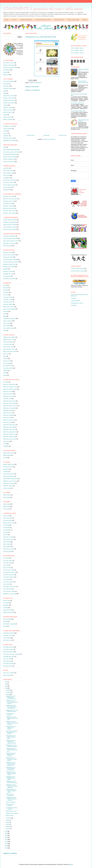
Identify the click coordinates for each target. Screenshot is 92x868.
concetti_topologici (8, 129)
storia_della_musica (8, 666)
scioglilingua (6, 446)
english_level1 (7, 504)
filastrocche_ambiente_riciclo (10, 387)
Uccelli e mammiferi (11, 802)
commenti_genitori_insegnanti (78, 271)
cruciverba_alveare (8, 302)
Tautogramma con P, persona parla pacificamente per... (11, 697)
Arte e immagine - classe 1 (77, 48)
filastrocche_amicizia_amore (10, 389)
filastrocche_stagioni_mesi (9, 434)
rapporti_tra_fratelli (8, 610)
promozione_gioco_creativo (10, 229)
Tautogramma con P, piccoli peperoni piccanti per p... (11, 769)
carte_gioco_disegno (8, 88)
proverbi (5, 626)
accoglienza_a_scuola (8, 126)
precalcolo (6, 133)
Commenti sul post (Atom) (49, 139)
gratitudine (6, 269)
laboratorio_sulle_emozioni (10, 213)
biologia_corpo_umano (9, 523)
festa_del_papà (7, 363)
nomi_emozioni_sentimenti (10, 572)
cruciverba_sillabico (8, 304)
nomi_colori (6, 565)
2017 (6, 842)
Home (7, 20)
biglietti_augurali (7, 455)
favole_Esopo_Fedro (8, 171)
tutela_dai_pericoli (8, 246)
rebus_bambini (7, 326)
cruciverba (6, 295)
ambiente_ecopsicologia (9, 65)
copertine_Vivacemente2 (9, 100)
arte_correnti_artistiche (9, 81)
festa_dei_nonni (7, 361)
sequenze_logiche (8, 551)
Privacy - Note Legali (73, 20)
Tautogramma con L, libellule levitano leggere (11, 778)
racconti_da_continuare (9, 182)
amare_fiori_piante (8, 518)
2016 (6, 844)
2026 (6, 682)
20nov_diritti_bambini (8, 342)
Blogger (71, 864)
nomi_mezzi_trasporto (8, 582)
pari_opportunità (7, 276)
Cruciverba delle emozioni (10, 805)
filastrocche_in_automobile (10, 408)
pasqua (5, 375)
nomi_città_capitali (8, 563)
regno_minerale (7, 544)
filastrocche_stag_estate (9, 427)
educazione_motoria (8, 635)
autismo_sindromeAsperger (10, 157)
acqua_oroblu (6, 516)
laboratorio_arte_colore (9, 196)
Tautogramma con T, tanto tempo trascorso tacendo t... (12, 702)
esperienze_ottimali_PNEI (9, 264)
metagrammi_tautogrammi (35, 83)
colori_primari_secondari (9, 96)
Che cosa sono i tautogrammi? (10, 795)
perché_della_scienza (8, 539)
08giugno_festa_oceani (9, 340)
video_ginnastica (7, 675)
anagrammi (6, 288)
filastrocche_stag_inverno (9, 429)
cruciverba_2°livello (8, 297)
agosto (8, 820)
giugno (8, 822)
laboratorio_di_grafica (8, 206)
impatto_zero (6, 75)
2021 (6, 833)
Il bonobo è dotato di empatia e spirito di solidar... (11, 791)
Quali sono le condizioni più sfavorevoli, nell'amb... (12, 732)
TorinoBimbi (74, 305)
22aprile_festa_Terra (8, 347)
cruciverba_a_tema (8, 300)
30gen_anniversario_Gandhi (10, 351)
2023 (6, 688)
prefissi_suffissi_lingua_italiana (11, 479)
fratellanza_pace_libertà (9, 267)
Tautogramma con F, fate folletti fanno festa (12, 711)
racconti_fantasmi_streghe (9, 185)
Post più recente (30, 135)
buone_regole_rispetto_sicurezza (11, 241)
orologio (5, 131)
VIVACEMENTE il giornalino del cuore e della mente (43, 9)
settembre (9, 818)
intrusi (5, 314)
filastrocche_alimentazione (9, 384)
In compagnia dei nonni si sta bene (11, 808)
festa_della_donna (8, 366)
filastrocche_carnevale (8, 396)
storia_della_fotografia (8, 664)
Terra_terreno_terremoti (9, 63)
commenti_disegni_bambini (77, 269)
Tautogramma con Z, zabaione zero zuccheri (11, 728)
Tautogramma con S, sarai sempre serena (11, 782)
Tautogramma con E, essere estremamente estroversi (12, 723)
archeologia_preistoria (8, 647)
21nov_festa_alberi (8, 344)
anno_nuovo (6, 354)
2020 (6, 835)
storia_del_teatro (7, 661)
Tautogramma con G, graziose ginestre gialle (11, 737)
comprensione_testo (8, 467)
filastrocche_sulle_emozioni (10, 439)
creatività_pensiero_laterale (10, 220)
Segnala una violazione (10, 853)
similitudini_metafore (8, 486)
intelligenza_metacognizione (10, 222)
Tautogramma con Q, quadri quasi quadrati (12, 746)
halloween (6, 370)
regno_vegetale (7, 547)
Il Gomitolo (73, 298)
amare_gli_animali (8, 520)
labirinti (5, 316)
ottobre (8, 694)
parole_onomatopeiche (9, 476)
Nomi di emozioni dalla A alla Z (78, 111)
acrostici (5, 285)
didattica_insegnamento (9, 159)
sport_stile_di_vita (7, 640)
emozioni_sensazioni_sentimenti (11, 262)
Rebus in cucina (10, 815)
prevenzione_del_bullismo (9, 279)
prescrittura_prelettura (8, 138)
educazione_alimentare (9, 633)
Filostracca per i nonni (11, 811)
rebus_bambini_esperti (9, 328)
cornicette (5, 105)
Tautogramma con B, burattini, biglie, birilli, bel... (11, 750)
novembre (9, 692)
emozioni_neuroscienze (9, 161)
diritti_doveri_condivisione (9, 243)
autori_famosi (6, 168)
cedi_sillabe (6, 292)
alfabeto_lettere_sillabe (9, 464)
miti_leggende (7, 178)
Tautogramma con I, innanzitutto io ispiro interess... (11, 759)
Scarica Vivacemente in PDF (43, 20)
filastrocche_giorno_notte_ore (10, 406)
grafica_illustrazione (8, 112)
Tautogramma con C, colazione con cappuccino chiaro (11, 742)
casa (4, 91)
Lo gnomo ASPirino (76, 301)
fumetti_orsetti (7, 175)
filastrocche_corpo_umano (9, 401)
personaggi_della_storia (9, 656)
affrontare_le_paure (8, 252)
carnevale (5, 359)
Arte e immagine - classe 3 (77, 53)
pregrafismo (6, 136)
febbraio (8, 826)
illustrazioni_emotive (8, 271)
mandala (5, 115)
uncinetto (5, 458)
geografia (5, 72)
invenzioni (6, 535)
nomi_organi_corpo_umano (10, 587)
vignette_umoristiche (8, 119)
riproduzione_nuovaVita (9, 549)
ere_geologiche (7, 530)
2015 (6, 846)
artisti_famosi (6, 86)
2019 (6, 838)
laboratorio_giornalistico (9, 208)
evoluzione (6, 532)
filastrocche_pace (7, 418)
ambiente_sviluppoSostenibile (10, 68)
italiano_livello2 (7, 497)
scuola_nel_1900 (7, 659)
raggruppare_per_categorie (10, 140)
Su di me (14, 20)
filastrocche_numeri (8, 413)
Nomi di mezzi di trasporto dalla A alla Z (83, 82)
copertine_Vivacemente (9, 98)
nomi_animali (6, 558)
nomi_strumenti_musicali (9, 591)
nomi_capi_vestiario (8, 560)
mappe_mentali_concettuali (10, 225)
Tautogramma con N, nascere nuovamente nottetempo (12, 786)
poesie (5, 444)
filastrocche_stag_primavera (10, 432)
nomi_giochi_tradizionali (9, 577)
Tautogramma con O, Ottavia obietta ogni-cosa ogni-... (11, 799)
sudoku (5, 330)
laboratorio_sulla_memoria (9, 211)
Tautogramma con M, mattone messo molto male (12, 718)
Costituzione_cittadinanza (9, 236)
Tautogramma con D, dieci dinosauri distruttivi (11, 755)
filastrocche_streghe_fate (9, 437)
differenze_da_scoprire (9, 307)
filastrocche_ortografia (8, 415)
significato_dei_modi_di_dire (10, 481)
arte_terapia (6, 84)
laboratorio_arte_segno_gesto (10, 199)
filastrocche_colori (7, 399)
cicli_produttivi (7, 528)
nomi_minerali (7, 584)
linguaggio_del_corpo (8, 274)
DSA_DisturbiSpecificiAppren (10, 154)
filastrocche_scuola (8, 422)
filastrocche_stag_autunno (9, 425)
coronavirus (6, 603)
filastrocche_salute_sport (9, 420)
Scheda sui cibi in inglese (12, 813)
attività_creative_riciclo (9, 453)
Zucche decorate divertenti (10, 714)
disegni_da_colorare (8, 108)
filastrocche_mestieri (8, 410)
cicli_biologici (6, 525)
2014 (6, 848)
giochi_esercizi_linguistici (9, 309)
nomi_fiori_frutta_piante (9, 575)
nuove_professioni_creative (10, 227)
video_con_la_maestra (9, 673)
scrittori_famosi (7, 190)
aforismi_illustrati (7, 619)
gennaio (8, 829)
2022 (6, 831)
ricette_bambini (7, 638)
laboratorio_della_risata (9, 201)
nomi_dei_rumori (7, 568)
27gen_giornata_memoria (9, 349)
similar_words (6, 509)
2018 (6, 840)
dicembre (8, 690)
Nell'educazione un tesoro (77, 303)
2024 (6, 686)
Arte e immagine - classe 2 (77, 50)
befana (5, 356)
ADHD (5, 147)
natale (5, 373)
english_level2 (7, 507)
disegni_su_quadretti (8, 110)
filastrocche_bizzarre (8, 394)
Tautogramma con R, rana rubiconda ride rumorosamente (11, 707)
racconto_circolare (8, 187)
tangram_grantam (7, 117)
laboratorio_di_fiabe (8, 204)
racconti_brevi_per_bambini (10, 180)
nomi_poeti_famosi (8, 589)
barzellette (6, 290)
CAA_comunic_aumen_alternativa (11, 152)
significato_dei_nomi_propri (10, 594)
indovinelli (6, 311)
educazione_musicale (8, 649)
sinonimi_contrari (7, 488)
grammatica (6, 469)
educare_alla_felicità (8, 257)
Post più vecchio (62, 135)
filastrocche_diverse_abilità (10, 403)
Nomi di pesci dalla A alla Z (77, 103)
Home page (46, 135)
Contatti (85, 20)
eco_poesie (6, 382)
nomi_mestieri (7, 579)
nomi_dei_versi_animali (9, 570)
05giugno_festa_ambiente (9, 337)
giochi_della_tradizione (9, 652)
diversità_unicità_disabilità (9, 255)
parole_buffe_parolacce (9, 474)
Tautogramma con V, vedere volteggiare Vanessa (11, 773)
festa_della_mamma (8, 368)
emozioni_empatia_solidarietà (10, 260)
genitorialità (6, 605)
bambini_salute (7, 601)
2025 (6, 684)
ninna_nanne (6, 441)
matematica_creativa (8, 537)
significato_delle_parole (9, 483)
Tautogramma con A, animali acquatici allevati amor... (11, 764)
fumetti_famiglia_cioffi (8, 173)
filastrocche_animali (8, 392)
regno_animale (7, 542)
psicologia (6, 608)
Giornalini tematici (59, 20)
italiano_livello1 (7, 495)
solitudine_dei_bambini (9, 612)
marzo (8, 824)
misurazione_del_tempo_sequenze (11, 654)
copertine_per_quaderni (9, 103)
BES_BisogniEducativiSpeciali (10, 150)
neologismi (6, 472)
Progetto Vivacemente (26, 20)
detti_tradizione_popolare (9, 624)
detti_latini (6, 621)
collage (5, 93)
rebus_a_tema (7, 323)
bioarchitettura (7, 70)
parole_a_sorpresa (8, 321)
